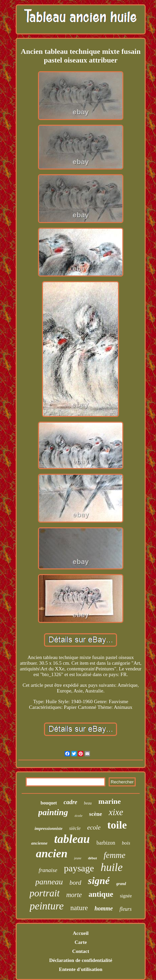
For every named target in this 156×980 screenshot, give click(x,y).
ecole (94, 827)
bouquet (49, 803)
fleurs (126, 909)
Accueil (80, 933)
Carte (81, 942)
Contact (81, 951)
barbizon (106, 843)
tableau (72, 839)
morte (74, 895)
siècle (75, 828)
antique (101, 894)
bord (75, 883)
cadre (70, 802)
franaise (48, 870)
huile (112, 867)
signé (99, 881)
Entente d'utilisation (81, 969)
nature (79, 908)
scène (95, 814)
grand (121, 884)
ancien (52, 853)
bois (126, 843)
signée (126, 896)
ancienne (39, 843)
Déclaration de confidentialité (80, 960)
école (78, 815)
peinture (47, 906)
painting (53, 812)
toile (117, 825)
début (92, 858)
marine (109, 801)
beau (88, 803)
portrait (45, 893)
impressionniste (49, 828)
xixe (116, 812)
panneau (49, 882)
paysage (79, 868)
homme (104, 908)
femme (114, 855)
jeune (78, 858)
